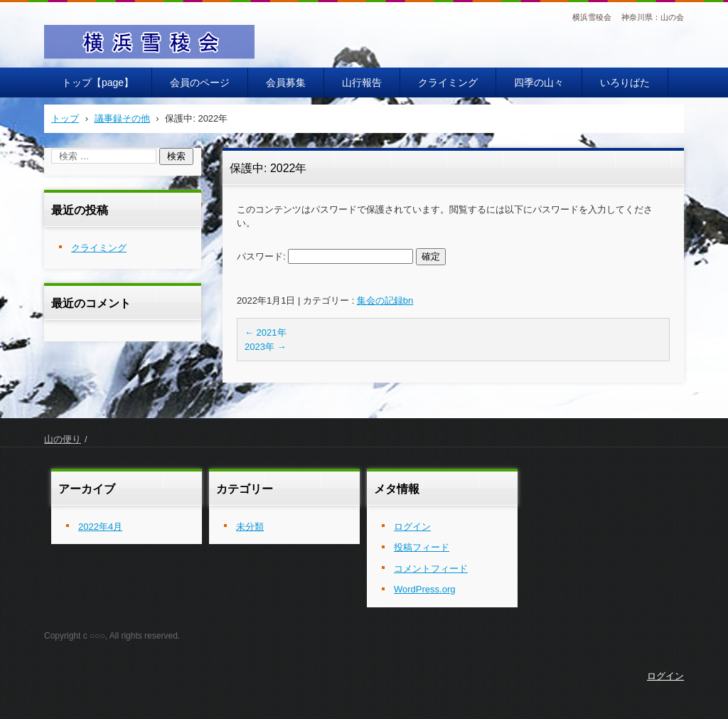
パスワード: (325, 256)
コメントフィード (431, 569)
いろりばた (625, 82)
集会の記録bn (385, 300)
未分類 (250, 527)
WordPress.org (424, 589)
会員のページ (200, 82)
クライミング (448, 82)
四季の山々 (539, 82)
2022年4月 (100, 527)
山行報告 (362, 82)
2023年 (266, 347)
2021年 (266, 332)
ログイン (412, 527)
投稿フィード (422, 547)
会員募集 (286, 82)
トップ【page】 (98, 82)
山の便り (63, 439)
